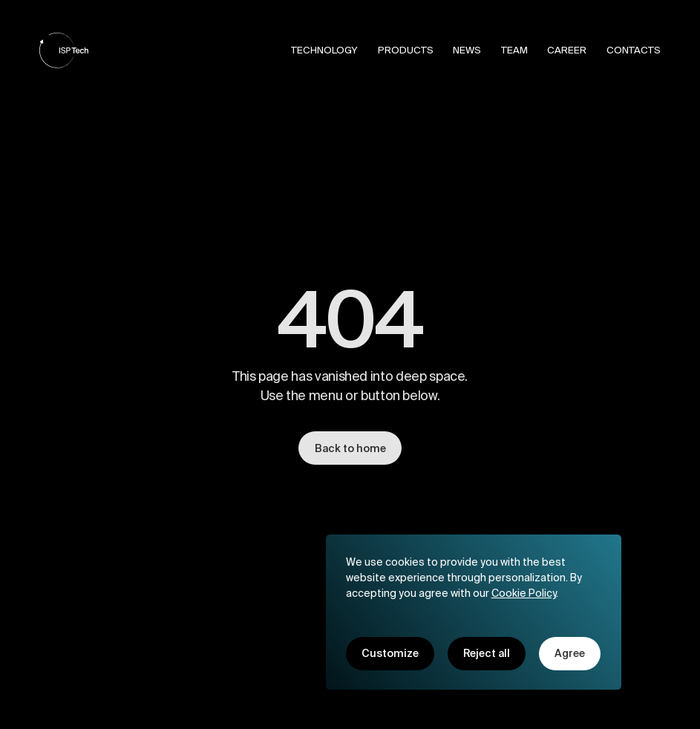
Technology (324, 50)
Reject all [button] (487, 653)
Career (567, 50)
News (467, 50)
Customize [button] (390, 653)
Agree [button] (570, 653)
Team (514, 50)
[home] (64, 50)
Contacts (634, 50)
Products (406, 50)
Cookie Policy (524, 592)
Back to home (350, 450)
